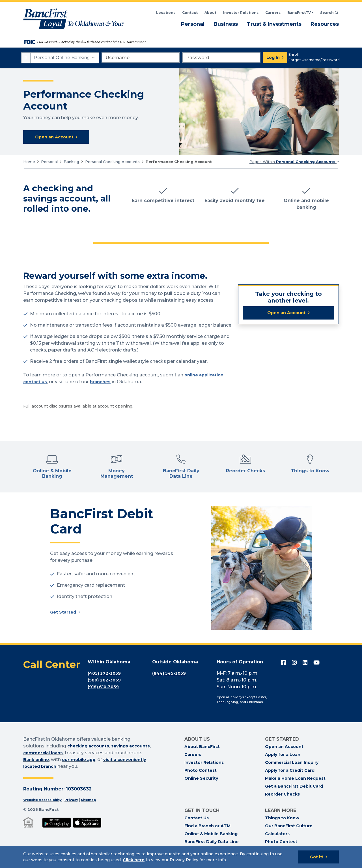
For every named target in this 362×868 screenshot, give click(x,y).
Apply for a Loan (283, 755)
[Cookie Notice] (181, 857)
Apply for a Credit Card (290, 771)
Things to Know (282, 818)
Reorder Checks (282, 795)
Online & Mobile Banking (211, 834)
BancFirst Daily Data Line (212, 842)
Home (29, 162)
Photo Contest (201, 771)
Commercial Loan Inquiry (292, 763)
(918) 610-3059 (105, 688)
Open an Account (286, 314)
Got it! (317, 857)
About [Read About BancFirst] (210, 13)
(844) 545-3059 (171, 674)
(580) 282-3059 (106, 681)
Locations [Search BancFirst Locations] (166, 13)
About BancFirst (202, 747)
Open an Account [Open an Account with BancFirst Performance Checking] (56, 137)
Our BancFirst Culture (289, 826)
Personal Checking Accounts (112, 162)
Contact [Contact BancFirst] (190, 13)
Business (226, 24)
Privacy (77, 801)
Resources (325, 24)
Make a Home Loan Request (295, 779)
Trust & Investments (274, 24)
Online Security (201, 779)
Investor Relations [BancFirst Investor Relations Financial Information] (241, 13)
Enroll (294, 54)
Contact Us (197, 818)
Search (329, 13)
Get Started (64, 613)
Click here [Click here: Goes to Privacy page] (134, 860)
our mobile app (112, 760)
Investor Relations (204, 763)
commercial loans (69, 754)
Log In (273, 57)
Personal (193, 24)
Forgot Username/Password (314, 60)
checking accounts (90, 747)
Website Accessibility (45, 801)
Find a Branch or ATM (207, 826)
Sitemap (96, 801)
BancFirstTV (299, 13)
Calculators (277, 834)
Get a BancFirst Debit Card (294, 787)
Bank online (66, 760)
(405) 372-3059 (106, 674)
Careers (273, 13)
